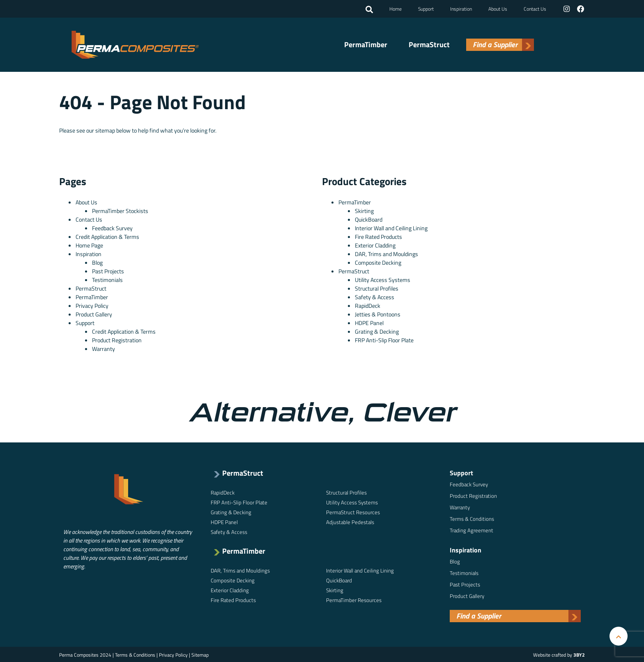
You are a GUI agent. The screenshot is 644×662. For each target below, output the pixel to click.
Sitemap (200, 654)
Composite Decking (378, 262)
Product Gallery (94, 313)
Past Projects (108, 270)
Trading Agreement (471, 529)
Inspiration (461, 8)
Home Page (89, 244)
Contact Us (535, 8)
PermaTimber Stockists (120, 210)
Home (396, 8)
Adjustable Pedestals (350, 521)
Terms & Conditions (472, 518)
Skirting (364, 210)
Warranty (103, 348)
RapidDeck (368, 305)
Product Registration (117, 339)
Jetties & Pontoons (378, 313)
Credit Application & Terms (107, 236)
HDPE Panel (369, 322)
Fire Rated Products (378, 236)
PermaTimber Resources (354, 599)
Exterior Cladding (375, 244)
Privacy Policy (92, 305)
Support (426, 8)
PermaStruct (429, 44)
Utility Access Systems (383, 279)
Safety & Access (375, 296)
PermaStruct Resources (353, 511)
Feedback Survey (112, 227)
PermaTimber (366, 44)
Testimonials (107, 279)
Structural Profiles (377, 287)
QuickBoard (369, 219)
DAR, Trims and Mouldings (386, 253)
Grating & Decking (377, 331)
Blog (97, 262)
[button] (370, 9)
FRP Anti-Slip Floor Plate (384, 339)
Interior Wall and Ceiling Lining (391, 227)
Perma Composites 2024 (85, 654)
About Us (498, 8)
